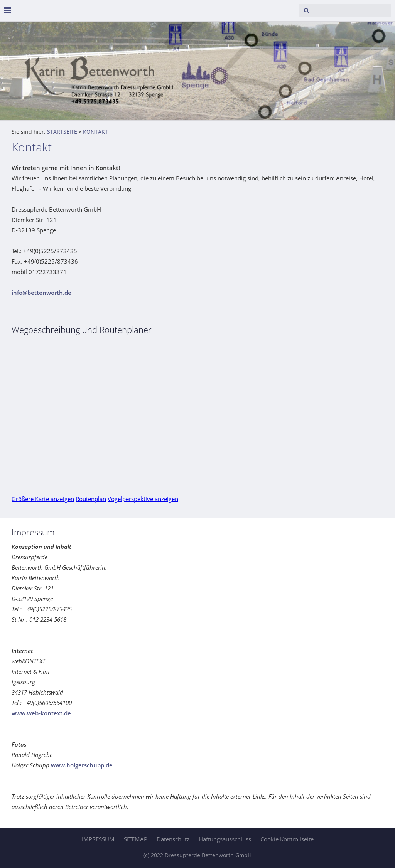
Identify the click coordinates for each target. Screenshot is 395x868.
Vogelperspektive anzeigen (143, 499)
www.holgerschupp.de (82, 765)
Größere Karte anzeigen (43, 499)
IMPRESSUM (98, 839)
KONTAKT (95, 132)
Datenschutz (173, 839)
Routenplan (91, 499)
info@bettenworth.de (41, 293)
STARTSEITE (62, 132)
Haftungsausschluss (225, 839)
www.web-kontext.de (41, 713)
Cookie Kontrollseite (287, 839)
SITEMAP (136, 839)
